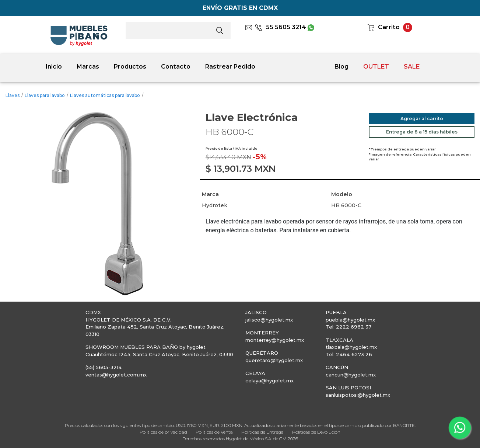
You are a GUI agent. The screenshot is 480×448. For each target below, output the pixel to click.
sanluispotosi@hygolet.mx (358, 395)
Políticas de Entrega (262, 432)
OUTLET (376, 67)
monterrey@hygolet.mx (275, 340)
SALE (412, 67)
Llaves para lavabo (45, 95)
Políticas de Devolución (316, 432)
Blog (341, 67)
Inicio (54, 67)
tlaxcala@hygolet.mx (351, 347)
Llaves (13, 95)
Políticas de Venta (214, 432)
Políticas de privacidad (163, 432)
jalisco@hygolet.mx (269, 320)
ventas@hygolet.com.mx (116, 375)
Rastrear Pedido (230, 67)
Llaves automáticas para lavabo (105, 95)
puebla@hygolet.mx (350, 320)
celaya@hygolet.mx (269, 381)
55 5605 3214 (281, 27)
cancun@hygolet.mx (351, 375)
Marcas (88, 67)
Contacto (176, 67)
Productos (130, 67)
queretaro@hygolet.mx (274, 360)
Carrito (389, 27)
